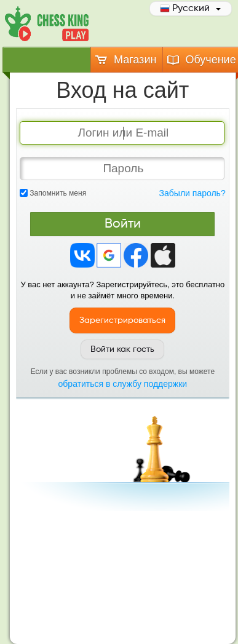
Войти (123, 224)
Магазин (125, 60)
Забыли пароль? (192, 193)
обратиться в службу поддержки (123, 384)
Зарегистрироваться (122, 320)
